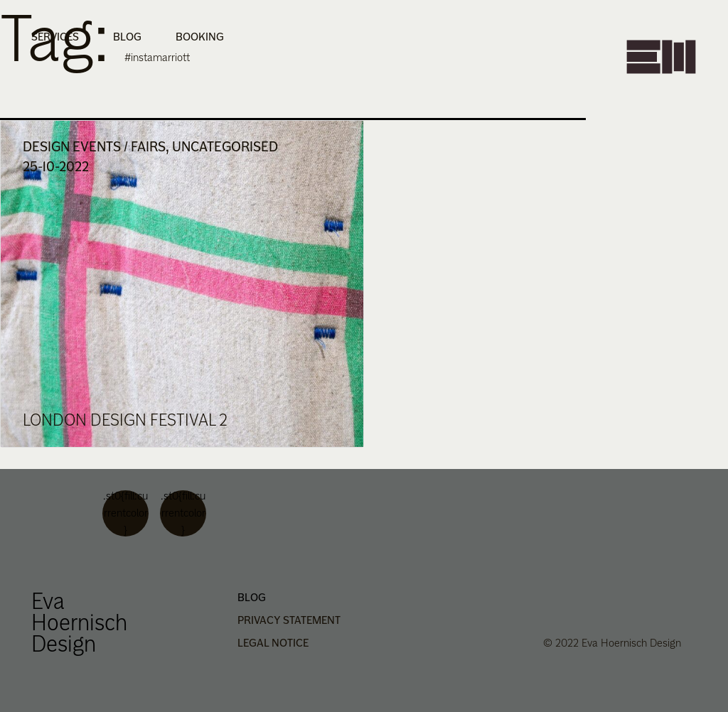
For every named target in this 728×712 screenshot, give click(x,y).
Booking (200, 37)
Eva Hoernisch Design (79, 622)
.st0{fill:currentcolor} (125, 513)
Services (55, 37)
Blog (127, 37)
